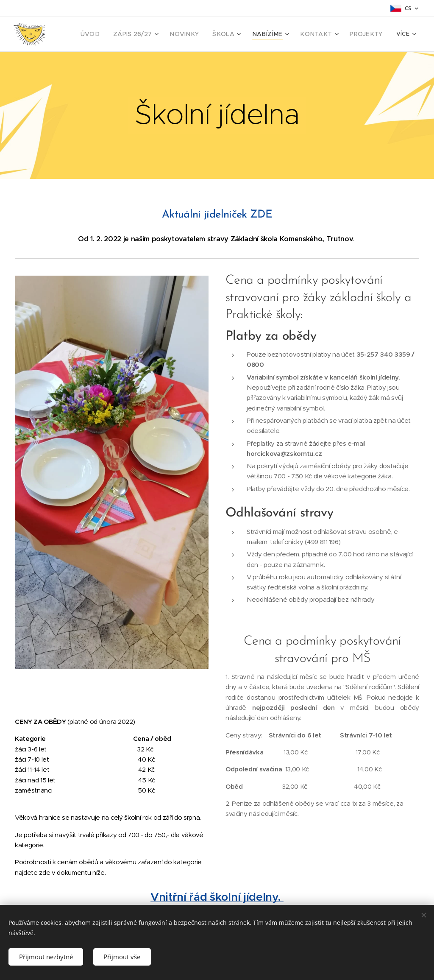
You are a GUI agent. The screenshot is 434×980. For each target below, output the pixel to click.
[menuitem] (111, 34)
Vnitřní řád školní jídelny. (217, 897)
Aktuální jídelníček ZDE (217, 215)
